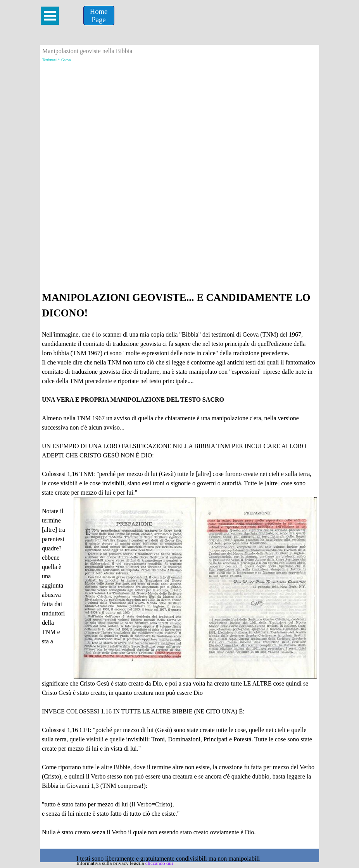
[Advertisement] (179, 119)
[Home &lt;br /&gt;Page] (99, 15)
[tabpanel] (179, 568)
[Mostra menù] (50, 16)
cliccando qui (159, 863)
